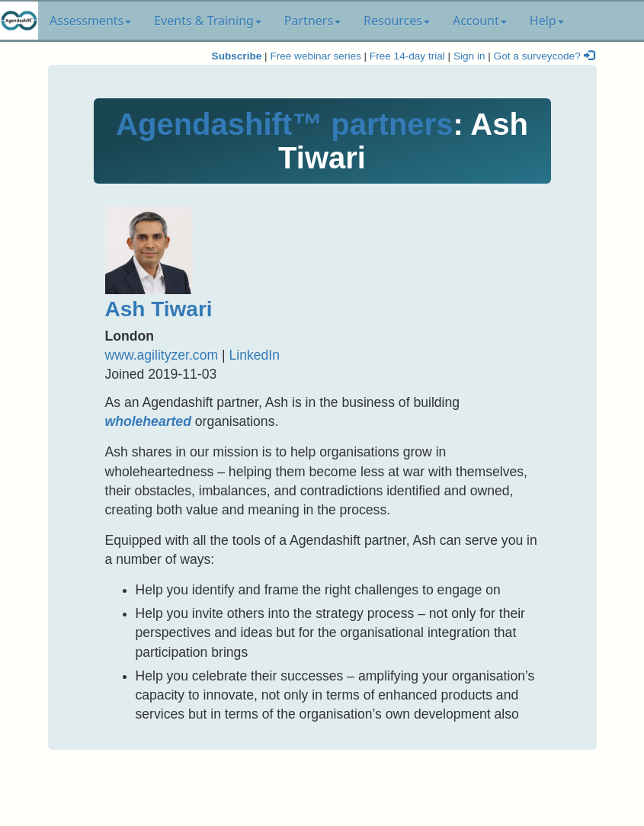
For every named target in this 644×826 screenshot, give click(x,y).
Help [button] (547, 21)
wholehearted (148, 421)
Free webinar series (315, 56)
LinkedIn (254, 355)
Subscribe (237, 56)
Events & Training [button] (208, 21)
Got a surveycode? (544, 56)
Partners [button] (312, 21)
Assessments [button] (90, 21)
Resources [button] (397, 21)
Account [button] (480, 21)
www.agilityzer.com (162, 355)
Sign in (469, 56)
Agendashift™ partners (284, 124)
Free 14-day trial (407, 56)
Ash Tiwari (159, 309)
